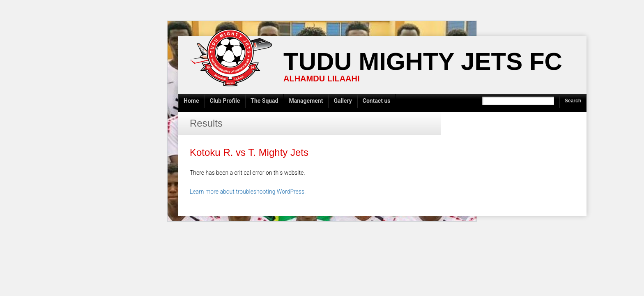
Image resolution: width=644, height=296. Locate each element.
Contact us (377, 101)
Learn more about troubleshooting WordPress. (248, 192)
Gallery (343, 101)
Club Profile (225, 101)
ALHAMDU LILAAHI (322, 79)
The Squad (264, 101)
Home (191, 101)
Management (306, 101)
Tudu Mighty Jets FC (423, 61)
